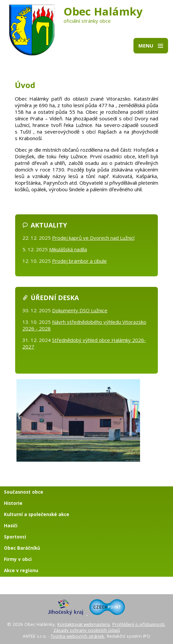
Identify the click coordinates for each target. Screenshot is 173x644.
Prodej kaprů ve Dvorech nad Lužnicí (93, 238)
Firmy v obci (18, 559)
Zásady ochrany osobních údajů (87, 630)
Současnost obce (24, 492)
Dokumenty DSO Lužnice (80, 310)
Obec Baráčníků (22, 548)
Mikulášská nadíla (68, 249)
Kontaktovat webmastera (84, 624)
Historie (13, 503)
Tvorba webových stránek (77, 636)
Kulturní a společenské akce (37, 514)
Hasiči (11, 526)
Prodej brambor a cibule (79, 261)
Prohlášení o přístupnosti (138, 624)
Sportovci (15, 537)
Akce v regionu (21, 570)
